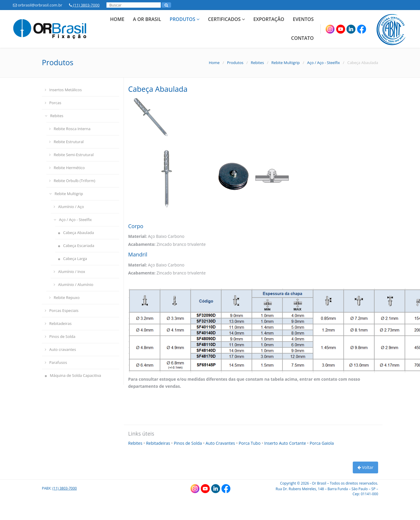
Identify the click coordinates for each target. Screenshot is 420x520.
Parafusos (56, 362)
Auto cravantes (60, 349)
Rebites (257, 63)
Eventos (303, 19)
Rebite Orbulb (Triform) (72, 181)
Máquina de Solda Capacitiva (73, 375)
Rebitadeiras (58, 323)
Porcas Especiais (62, 310)
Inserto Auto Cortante (286, 443)
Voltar (365, 467)
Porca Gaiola (322, 443)
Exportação (269, 19)
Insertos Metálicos (63, 90)
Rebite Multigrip (286, 63)
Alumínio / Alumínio (73, 284)
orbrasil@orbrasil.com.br (38, 5)
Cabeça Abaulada (76, 233)
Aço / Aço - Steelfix (323, 63)
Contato (302, 38)
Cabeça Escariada (76, 246)
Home (117, 19)
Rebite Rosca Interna (70, 129)
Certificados (226, 19)
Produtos (184, 19)
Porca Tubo (250, 443)
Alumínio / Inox (69, 272)
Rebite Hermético (67, 168)
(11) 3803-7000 (84, 5)
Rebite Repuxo (64, 297)
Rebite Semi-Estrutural (72, 155)
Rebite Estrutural (67, 142)
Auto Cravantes (221, 443)
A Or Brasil (147, 19)
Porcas (53, 103)
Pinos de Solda (60, 336)
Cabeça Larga (73, 259)
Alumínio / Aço (69, 207)
